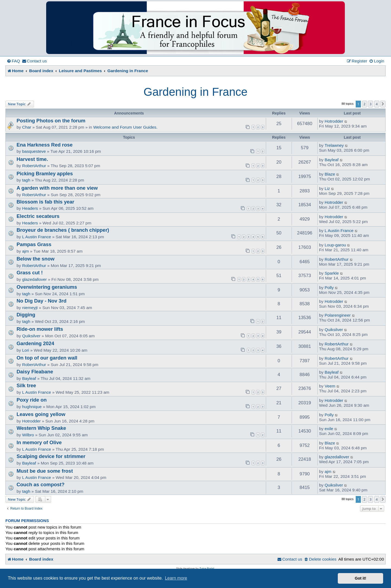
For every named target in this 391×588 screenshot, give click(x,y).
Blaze (330, 174)
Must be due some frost (45, 471)
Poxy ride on (32, 400)
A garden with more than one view (57, 188)
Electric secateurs (38, 216)
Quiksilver (31, 336)
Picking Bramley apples (45, 174)
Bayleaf (332, 160)
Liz (327, 188)
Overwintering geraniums (47, 287)
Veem (330, 386)
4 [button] (377, 104)
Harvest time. (32, 159)
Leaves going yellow (41, 414)
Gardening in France (196, 92)
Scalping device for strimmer (51, 456)
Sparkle (332, 273)
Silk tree (26, 385)
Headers (30, 208)
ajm (26, 251)
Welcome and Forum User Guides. (125, 127)
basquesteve (34, 151)
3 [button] (370, 104)
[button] (383, 104)
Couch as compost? (41, 484)
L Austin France (37, 237)
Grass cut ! (30, 273)
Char (27, 127)
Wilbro (28, 435)
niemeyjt (30, 308)
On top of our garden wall (47, 358)
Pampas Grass (34, 244)
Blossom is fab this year (45, 202)
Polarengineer (338, 315)
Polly (329, 287)
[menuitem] (13, 61)
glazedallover (35, 279)
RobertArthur (34, 166)
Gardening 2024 (35, 343)
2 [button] (365, 104)
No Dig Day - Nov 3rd (42, 301)
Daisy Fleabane (35, 372)
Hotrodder (334, 121)
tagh (26, 180)
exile (329, 429)
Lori (26, 350)
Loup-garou (335, 245)
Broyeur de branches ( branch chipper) (63, 230)
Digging (26, 315)
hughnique (32, 407)
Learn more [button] (176, 578)
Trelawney (334, 145)
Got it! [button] (361, 578)
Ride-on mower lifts (40, 329)
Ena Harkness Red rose (45, 145)
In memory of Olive (39, 442)
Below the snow (36, 259)
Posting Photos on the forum (51, 121)
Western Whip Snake (41, 428)
